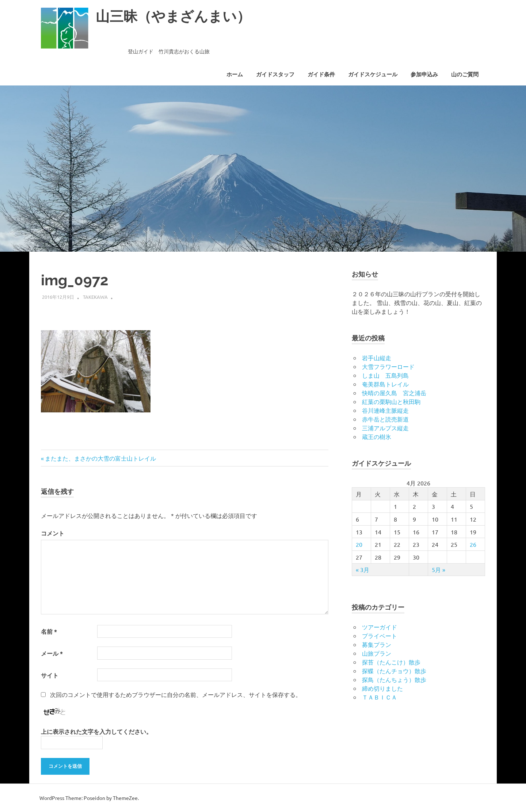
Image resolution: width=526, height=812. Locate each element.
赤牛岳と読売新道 (385, 419)
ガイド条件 (321, 75)
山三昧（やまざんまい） (173, 16)
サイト (50, 675)
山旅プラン (377, 653)
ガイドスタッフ (275, 75)
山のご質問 (465, 75)
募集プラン (377, 644)
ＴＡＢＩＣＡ (380, 697)
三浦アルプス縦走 (385, 428)
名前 (49, 631)
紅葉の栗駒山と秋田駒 (391, 401)
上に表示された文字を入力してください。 (96, 731)
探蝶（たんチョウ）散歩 (394, 671)
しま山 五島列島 (385, 375)
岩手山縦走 (377, 358)
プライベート (380, 636)
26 (473, 544)
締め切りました (382, 688)
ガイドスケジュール (373, 75)
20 (359, 544)
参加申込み (424, 75)
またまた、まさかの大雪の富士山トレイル (100, 458)
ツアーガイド (380, 627)
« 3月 (363, 569)
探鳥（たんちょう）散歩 (394, 679)
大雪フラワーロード (388, 366)
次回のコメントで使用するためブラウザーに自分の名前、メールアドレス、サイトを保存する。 (176, 694)
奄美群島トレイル (385, 384)
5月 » (439, 569)
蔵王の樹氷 (377, 437)
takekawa (95, 297)
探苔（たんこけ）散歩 (391, 662)
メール (52, 653)
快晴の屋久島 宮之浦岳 (394, 393)
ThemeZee (125, 798)
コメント (53, 533)
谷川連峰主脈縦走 (385, 410)
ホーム (235, 75)
